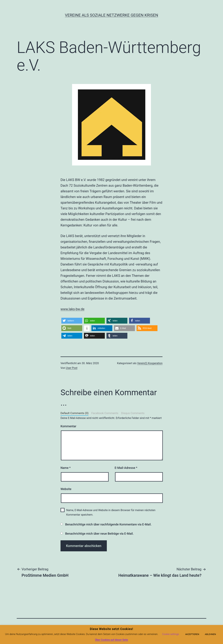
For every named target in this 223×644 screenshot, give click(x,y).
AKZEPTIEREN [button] (192, 634)
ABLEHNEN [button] (210, 634)
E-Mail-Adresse (126, 468)
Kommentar (68, 426)
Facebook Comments (105, 413)
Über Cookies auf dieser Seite (112, 640)
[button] (72, 321)
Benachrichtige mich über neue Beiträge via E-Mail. (99, 534)
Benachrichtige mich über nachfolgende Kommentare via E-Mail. (108, 524)
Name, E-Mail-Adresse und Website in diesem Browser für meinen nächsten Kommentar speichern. (111, 512)
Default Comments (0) (74, 413)
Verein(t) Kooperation (150, 363)
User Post (72, 368)
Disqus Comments (133, 413)
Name (66, 468)
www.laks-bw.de (72, 309)
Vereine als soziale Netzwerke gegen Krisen (112, 15)
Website (66, 489)
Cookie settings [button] (171, 634)
